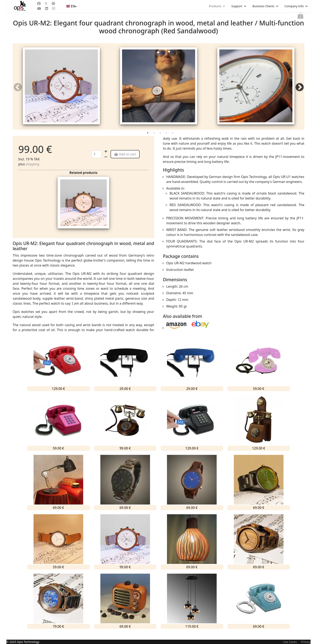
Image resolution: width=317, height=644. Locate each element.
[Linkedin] (47, 8)
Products (215, 6)
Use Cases (290, 642)
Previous (18, 90)
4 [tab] (167, 139)
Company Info (294, 6)
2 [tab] (154, 139)
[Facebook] (39, 4)
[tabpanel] (61, 89)
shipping (32, 170)
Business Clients (263, 6)
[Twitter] (46, 4)
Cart (300, 17)
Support (237, 6)
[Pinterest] (53, 4)
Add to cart (125, 160)
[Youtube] (39, 8)
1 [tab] (148, 139)
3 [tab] (161, 139)
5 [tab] (173, 139)
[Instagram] (54, 8)
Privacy (306, 642)
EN (71, 6)
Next (299, 90)
